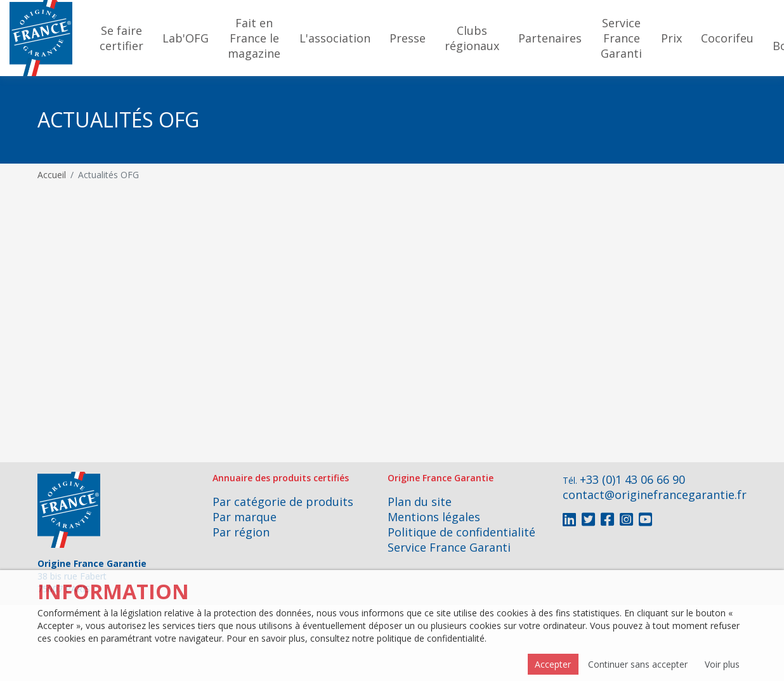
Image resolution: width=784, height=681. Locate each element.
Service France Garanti (621, 38)
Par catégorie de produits (283, 502)
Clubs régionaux (472, 38)
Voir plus (722, 664)
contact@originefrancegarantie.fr (655, 495)
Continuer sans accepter (638, 664)
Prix (671, 38)
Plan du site (420, 502)
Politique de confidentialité (461, 532)
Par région (241, 532)
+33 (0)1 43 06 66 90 (632, 479)
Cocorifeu (727, 38)
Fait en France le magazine (254, 38)
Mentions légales (434, 517)
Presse (408, 38)
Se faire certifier (121, 38)
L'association (335, 38)
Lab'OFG (186, 38)
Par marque (245, 517)
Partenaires (550, 38)
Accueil (52, 175)
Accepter (553, 664)
